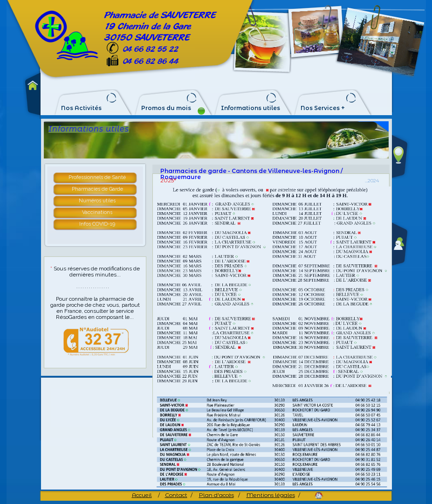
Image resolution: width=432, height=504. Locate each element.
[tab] (98, 178)
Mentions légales (271, 495)
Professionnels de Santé (97, 177)
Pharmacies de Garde (97, 189)
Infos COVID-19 (97, 224)
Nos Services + (323, 108)
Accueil (142, 495)
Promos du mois (166, 108)
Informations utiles (250, 108)
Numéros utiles (97, 201)
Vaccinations (97, 212)
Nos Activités (81, 108)
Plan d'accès (216, 495)
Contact (176, 495)
